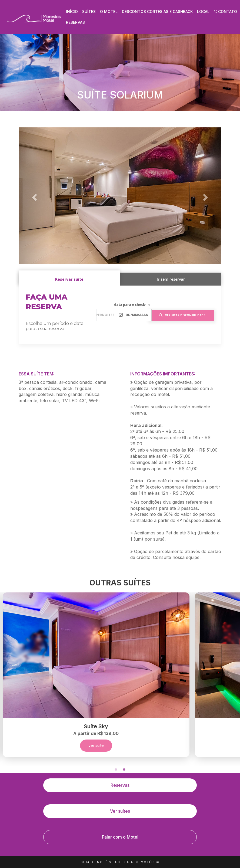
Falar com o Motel (120, 837)
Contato (225, 11)
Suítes (89, 11)
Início (72, 11)
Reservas (75, 22)
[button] (34, 196)
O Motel (109, 11)
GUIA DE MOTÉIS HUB (100, 862)
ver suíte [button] (96, 745)
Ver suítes (120, 811)
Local (203, 11)
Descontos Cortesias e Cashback (157, 11)
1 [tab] (116, 770)
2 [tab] (124, 770)
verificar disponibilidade (182, 315)
